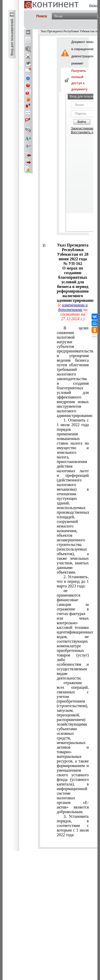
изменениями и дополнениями (73, 307)
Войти (82, 122)
